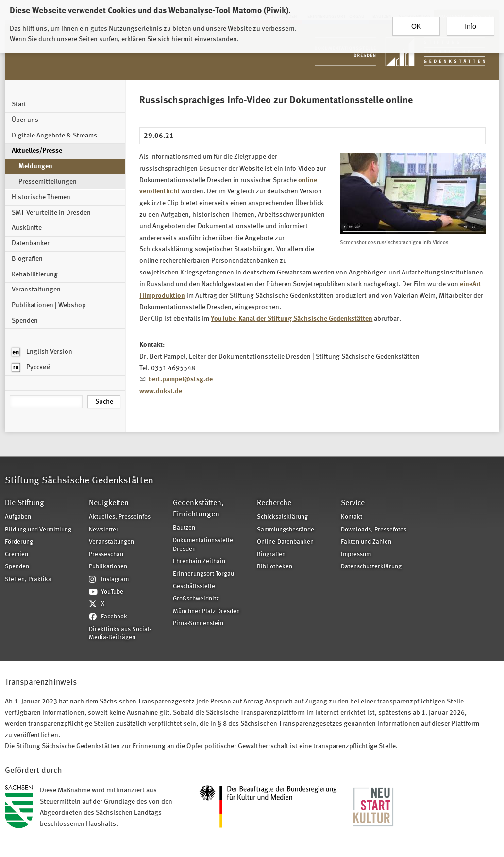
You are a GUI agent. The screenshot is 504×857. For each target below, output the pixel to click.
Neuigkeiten (109, 503)
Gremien (17, 555)
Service (353, 503)
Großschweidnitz (196, 599)
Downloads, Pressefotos (374, 530)
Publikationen (108, 567)
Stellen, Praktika (28, 579)
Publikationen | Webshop (49, 305)
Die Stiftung (25, 503)
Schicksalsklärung (282, 517)
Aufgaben (18, 517)
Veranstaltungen (36, 290)
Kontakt (352, 517)
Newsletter (104, 530)
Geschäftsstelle (194, 587)
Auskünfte (27, 228)
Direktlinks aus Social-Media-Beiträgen (120, 634)
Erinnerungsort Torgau (203, 574)
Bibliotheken (275, 567)
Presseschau (106, 555)
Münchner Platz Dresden (206, 611)
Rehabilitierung (35, 274)
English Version (42, 352)
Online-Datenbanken (285, 542)
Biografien (27, 259)
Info (470, 23)
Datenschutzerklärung (371, 567)
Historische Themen (41, 197)
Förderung (19, 542)
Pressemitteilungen (48, 182)
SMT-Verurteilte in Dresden (51, 213)
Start (19, 104)
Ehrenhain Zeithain (199, 561)
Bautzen (184, 528)
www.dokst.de (161, 391)
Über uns (25, 120)
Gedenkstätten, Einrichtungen (198, 509)
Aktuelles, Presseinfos (120, 517)
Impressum (356, 555)
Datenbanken (31, 243)
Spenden (25, 321)
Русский (31, 368)
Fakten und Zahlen (366, 542)
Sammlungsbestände (286, 530)
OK (416, 23)
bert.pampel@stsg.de (180, 379)
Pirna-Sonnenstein (198, 624)
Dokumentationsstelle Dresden (203, 545)
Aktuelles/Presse (37, 151)
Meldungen (35, 166)
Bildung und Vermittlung (38, 530)
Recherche (274, 503)
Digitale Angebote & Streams (54, 136)
